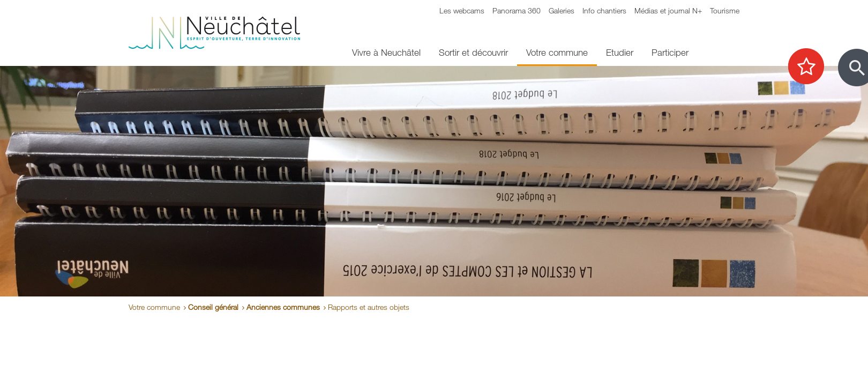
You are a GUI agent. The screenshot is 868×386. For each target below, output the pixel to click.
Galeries (562, 10)
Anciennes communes (283, 307)
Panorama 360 (517, 10)
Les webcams (462, 10)
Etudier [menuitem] (620, 52)
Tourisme (725, 10)
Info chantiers (604, 10)
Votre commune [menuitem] (557, 52)
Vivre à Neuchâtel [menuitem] (386, 52)
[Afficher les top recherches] (811, 67)
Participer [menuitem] (670, 52)
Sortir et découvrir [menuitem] (473, 52)
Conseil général (213, 307)
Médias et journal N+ (668, 10)
